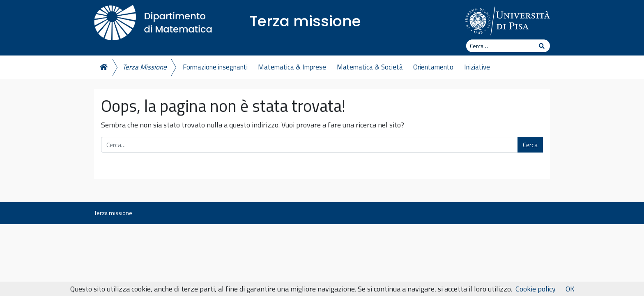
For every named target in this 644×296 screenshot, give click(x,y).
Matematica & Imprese (292, 67)
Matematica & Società (370, 67)
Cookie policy (536, 289)
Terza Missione (145, 67)
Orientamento (433, 67)
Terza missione (305, 21)
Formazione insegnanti (215, 67)
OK (570, 289)
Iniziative (477, 67)
